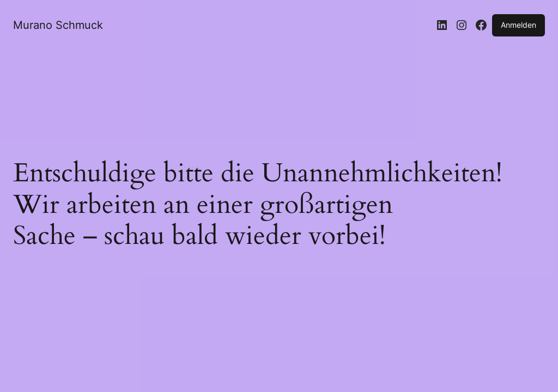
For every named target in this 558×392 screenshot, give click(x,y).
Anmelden (518, 25)
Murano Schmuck (58, 25)
